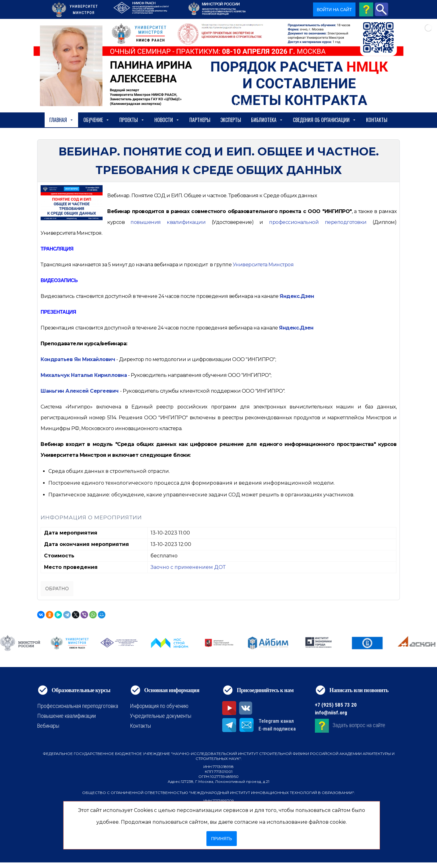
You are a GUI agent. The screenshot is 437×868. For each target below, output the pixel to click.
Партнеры (200, 120)
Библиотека (267, 120)
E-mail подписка (277, 729)
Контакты (377, 120)
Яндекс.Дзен (297, 296)
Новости (167, 120)
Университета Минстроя (263, 265)
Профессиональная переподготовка (78, 706)
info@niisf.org (331, 713)
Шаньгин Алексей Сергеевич (80, 391)
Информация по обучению (159, 706)
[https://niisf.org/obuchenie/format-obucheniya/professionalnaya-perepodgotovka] (318, 222)
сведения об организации (324, 120)
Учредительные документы (161, 716)
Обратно (57, 589)
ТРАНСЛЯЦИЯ (57, 249)
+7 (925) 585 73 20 (336, 705)
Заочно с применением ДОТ (188, 567)
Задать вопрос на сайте (359, 725)
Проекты (132, 120)
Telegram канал (276, 721)
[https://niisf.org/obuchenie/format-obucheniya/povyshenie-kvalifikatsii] (168, 222)
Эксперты (231, 120)
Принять (221, 839)
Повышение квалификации (66, 716)
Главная (61, 120)
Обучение (96, 120)
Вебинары (48, 726)
